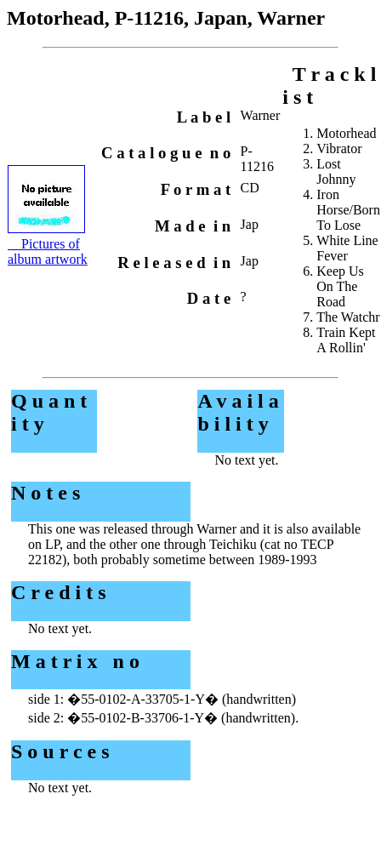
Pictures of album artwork (48, 251)
